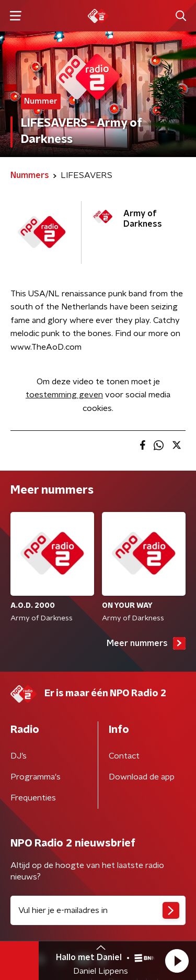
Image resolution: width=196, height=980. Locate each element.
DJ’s (19, 756)
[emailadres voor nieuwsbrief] (98, 910)
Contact (124, 756)
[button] (177, 961)
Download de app (142, 777)
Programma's (36, 777)
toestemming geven (64, 395)
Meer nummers (146, 643)
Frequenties (33, 798)
